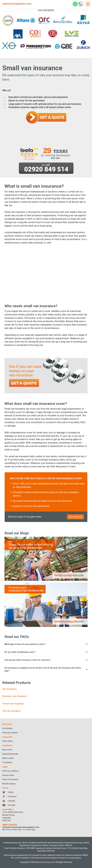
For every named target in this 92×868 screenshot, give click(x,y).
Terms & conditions (11, 771)
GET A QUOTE (75, 517)
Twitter (8, 792)
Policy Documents (10, 733)
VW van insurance (11, 711)
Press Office (7, 741)
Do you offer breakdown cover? (46, 652)
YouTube (9, 805)
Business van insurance (15, 696)
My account (7, 750)
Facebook (9, 796)
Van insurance (9, 689)
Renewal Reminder (10, 754)
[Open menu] (88, 4)
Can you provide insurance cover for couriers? (46, 660)
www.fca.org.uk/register (71, 858)
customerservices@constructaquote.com (21, 827)
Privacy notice (8, 775)
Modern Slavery (9, 784)
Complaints (7, 762)
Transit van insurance (13, 704)
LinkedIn (9, 801)
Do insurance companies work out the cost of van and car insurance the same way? (46, 669)
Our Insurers (7, 728)
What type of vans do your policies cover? (46, 644)
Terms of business (10, 779)
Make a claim (8, 758)
